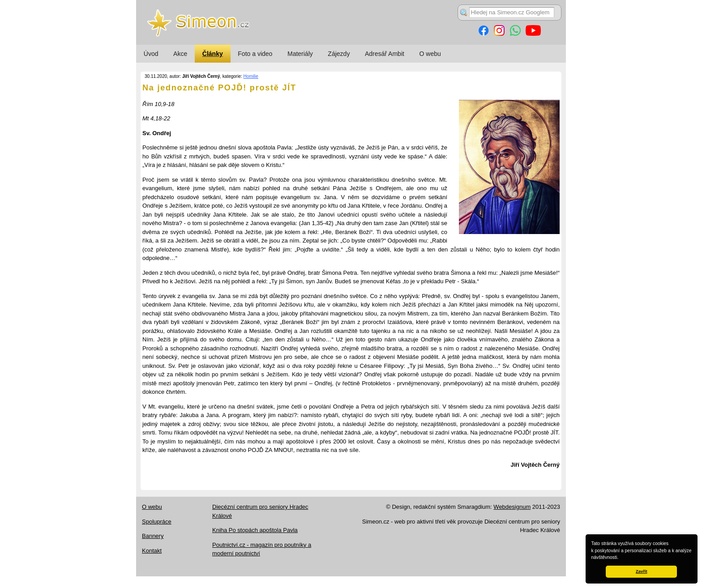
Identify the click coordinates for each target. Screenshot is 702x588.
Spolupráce (157, 522)
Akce (180, 54)
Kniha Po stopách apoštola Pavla (255, 530)
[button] (621, 558)
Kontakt (152, 551)
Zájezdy (339, 54)
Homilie (251, 76)
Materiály (300, 54)
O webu (430, 54)
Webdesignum (512, 507)
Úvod (151, 54)
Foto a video (255, 54)
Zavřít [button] (641, 571)
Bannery (153, 536)
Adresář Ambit (385, 54)
